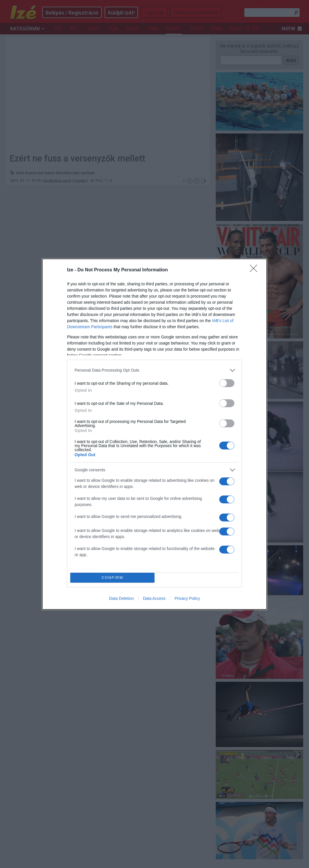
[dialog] (154, 434)
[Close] (255, 270)
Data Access (154, 598)
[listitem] (154, 370)
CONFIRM (112, 577)
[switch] (227, 383)
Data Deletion (121, 598)
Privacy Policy (187, 598)
